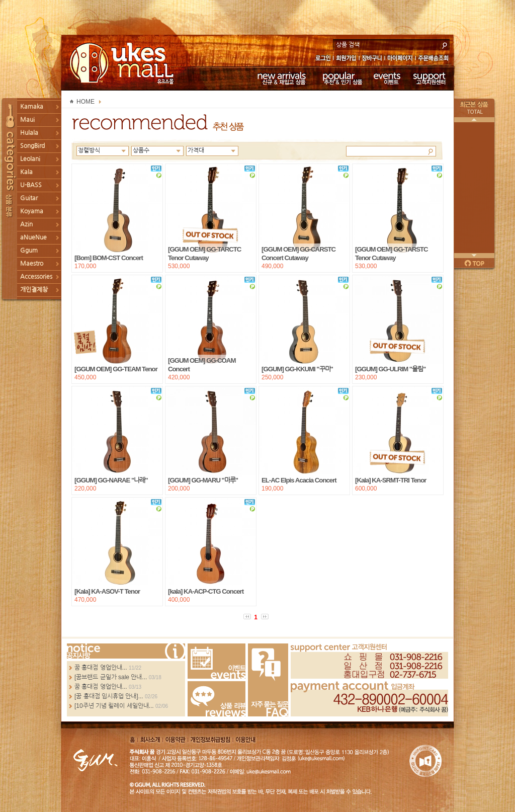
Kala (26, 172)
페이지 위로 (474, 263)
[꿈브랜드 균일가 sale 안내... (111, 677)
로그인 (323, 59)
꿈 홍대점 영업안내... (101, 668)
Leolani (30, 159)
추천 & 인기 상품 (342, 78)
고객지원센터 (430, 78)
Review (217, 699)
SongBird (32, 146)
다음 (474, 256)
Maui (27, 120)
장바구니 (372, 59)
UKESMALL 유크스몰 (123, 63)
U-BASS (31, 185)
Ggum (29, 251)
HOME (85, 102)
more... (126, 651)
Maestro (32, 264)
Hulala (29, 133)
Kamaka (32, 107)
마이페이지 (400, 59)
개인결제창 (34, 290)
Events (217, 661)
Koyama (32, 211)
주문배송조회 (435, 59)
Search (431, 151)
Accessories (36, 277)
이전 (474, 120)
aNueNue (33, 237)
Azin (26, 224)
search (445, 44)
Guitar (29, 198)
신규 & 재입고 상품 (280, 78)
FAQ (268, 680)
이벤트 (387, 78)
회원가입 (347, 59)
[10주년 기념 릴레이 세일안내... (114, 706)
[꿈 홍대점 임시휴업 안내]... (109, 696)
